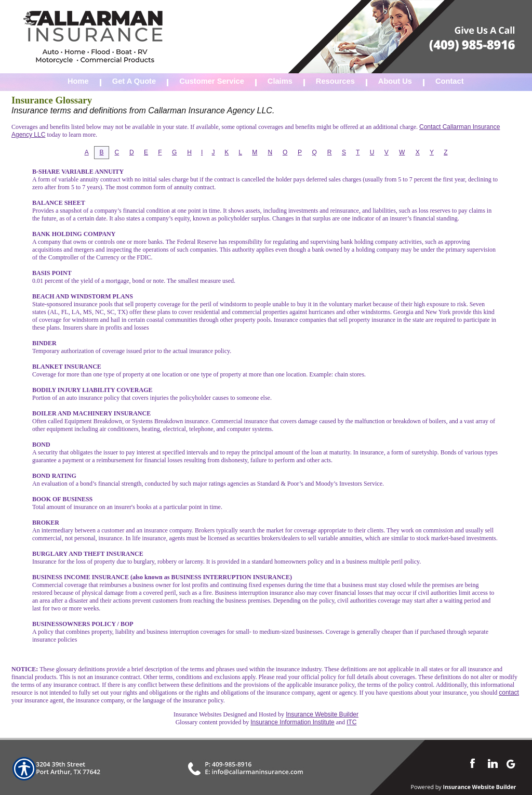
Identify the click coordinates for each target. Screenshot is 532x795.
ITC (351, 722)
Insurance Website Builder (322, 714)
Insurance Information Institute (292, 722)
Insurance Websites (197, 714)
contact (509, 693)
